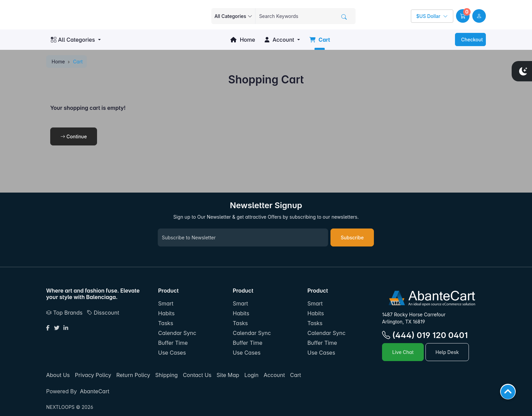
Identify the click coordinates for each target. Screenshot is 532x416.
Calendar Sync (177, 333)
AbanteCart (94, 391)
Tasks (166, 323)
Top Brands (64, 313)
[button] (463, 16)
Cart (320, 40)
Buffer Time (173, 343)
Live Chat (403, 352)
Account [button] (279, 40)
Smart (166, 303)
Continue (74, 136)
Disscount (103, 313)
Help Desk (447, 352)
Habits (166, 313)
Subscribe (352, 237)
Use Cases (172, 353)
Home (243, 40)
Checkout (471, 39)
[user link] (479, 16)
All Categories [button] (73, 40)
